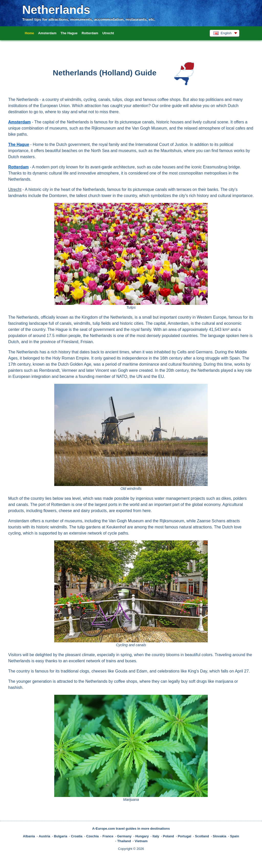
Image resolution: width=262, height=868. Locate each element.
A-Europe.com (103, 829)
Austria (44, 836)
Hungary (142, 836)
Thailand (124, 841)
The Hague (69, 33)
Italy (156, 836)
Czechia (92, 836)
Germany (124, 836)
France (108, 836)
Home (29, 33)
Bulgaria (61, 836)
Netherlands (56, 10)
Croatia (77, 836)
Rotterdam (90, 33)
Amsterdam (47, 33)
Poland (168, 836)
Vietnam (141, 841)
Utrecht (108, 33)
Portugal (185, 836)
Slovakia (220, 836)
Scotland (202, 836)
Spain (234, 836)
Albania (29, 836)
